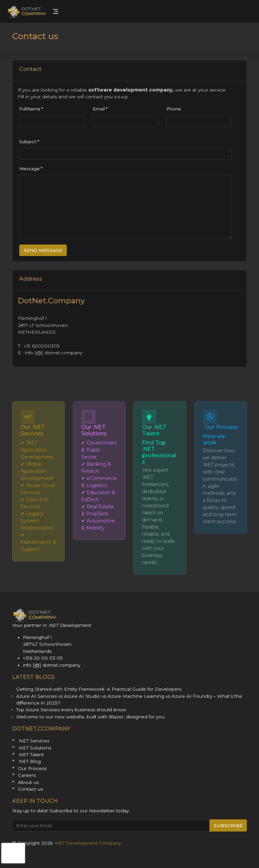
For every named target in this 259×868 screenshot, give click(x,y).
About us (28, 782)
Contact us (30, 789)
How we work (214, 439)
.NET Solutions (35, 748)
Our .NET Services (33, 430)
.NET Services (34, 741)
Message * (31, 169)
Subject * (29, 142)
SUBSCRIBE (228, 825)
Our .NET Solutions (94, 430)
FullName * (31, 109)
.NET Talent (31, 755)
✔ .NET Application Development (37, 450)
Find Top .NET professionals (159, 452)
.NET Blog (29, 761)
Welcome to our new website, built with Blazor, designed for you (90, 717)
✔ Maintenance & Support (38, 542)
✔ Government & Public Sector (99, 450)
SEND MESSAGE (43, 250)
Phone (174, 109)
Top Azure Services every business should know (71, 710)
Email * (100, 109)
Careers (27, 775)
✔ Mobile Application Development (37, 471)
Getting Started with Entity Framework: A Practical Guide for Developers (99, 689)
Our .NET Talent (154, 430)
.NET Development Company (88, 843)
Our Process (222, 427)
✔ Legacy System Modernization (38, 521)
